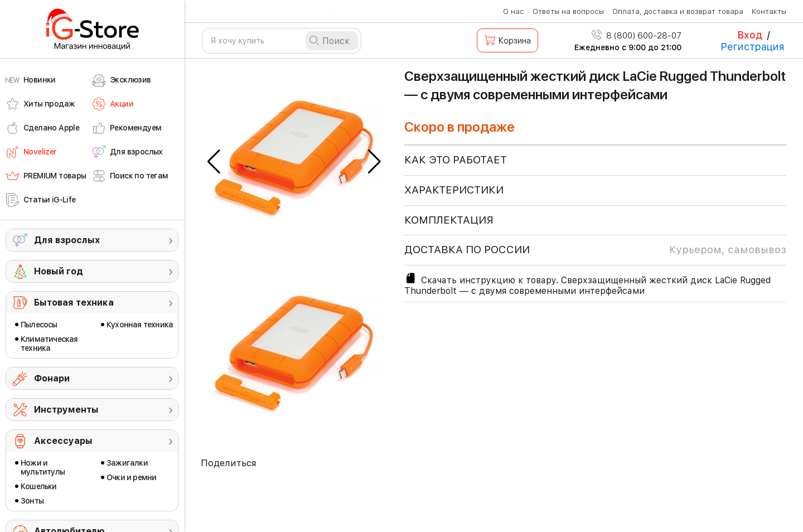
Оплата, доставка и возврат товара (678, 11)
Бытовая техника (74, 303)
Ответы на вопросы (568, 11)
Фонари (52, 378)
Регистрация (753, 47)
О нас (514, 11)
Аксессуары (63, 441)
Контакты (769, 11)
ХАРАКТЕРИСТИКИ (454, 190)
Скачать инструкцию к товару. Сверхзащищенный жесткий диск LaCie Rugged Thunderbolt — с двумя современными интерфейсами (587, 284)
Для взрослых (67, 240)
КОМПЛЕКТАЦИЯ (449, 220)
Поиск (336, 41)
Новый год (59, 271)
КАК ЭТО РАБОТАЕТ (456, 160)
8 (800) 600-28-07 (637, 36)
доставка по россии (595, 250)
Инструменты (66, 410)
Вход (750, 35)
